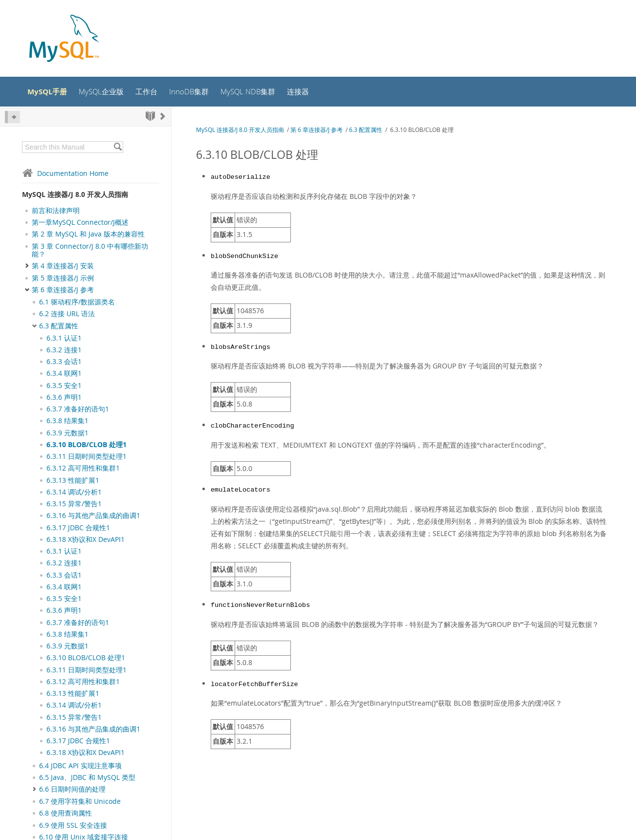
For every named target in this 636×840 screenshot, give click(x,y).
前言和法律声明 (56, 212)
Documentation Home (65, 175)
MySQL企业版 (108, 93)
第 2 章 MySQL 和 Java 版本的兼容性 (88, 236)
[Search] (118, 149)
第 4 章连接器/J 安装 (63, 267)
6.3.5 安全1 (64, 387)
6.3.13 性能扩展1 (73, 482)
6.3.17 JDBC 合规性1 (78, 529)
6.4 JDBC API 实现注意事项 (80, 767)
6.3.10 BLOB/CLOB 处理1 (87, 446)
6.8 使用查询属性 (66, 815)
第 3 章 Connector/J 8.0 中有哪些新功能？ (90, 252)
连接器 (313, 93)
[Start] (150, 118)
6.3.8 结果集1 (67, 422)
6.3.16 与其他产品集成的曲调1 (93, 517)
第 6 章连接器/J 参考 (63, 291)
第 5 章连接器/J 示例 (63, 280)
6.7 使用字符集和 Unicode (80, 803)
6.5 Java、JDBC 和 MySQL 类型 (87, 779)
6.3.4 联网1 (64, 375)
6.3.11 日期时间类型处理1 (87, 458)
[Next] (163, 118)
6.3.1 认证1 (64, 340)
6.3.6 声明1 (64, 399)
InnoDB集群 (199, 93)
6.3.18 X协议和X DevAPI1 (86, 541)
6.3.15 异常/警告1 (74, 505)
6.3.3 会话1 (64, 363)
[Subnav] (34, 303)
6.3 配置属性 (59, 327)
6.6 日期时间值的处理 (72, 791)
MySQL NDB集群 (260, 93)
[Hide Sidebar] (12, 118)
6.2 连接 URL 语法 (67, 316)
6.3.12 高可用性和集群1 (83, 470)
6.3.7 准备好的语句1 (78, 410)
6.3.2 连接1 (64, 351)
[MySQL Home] (64, 39)
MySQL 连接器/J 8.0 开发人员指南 (75, 196)
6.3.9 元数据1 (67, 434)
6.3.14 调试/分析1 (74, 494)
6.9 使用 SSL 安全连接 (73, 827)
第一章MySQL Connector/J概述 (80, 224)
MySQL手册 (51, 92)
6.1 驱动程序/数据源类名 (77, 303)
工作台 (155, 93)
